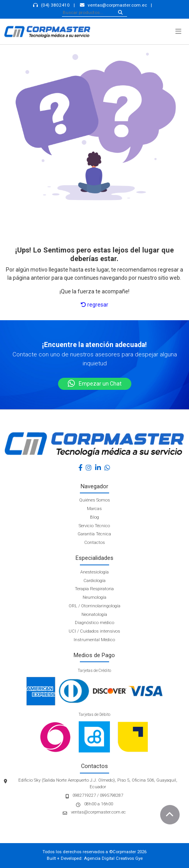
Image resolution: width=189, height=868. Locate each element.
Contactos (94, 543)
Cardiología (94, 581)
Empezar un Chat (95, 384)
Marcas (94, 509)
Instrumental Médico (94, 640)
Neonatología (94, 615)
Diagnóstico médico (94, 623)
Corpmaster (124, 852)
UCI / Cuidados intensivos (94, 631)
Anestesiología (94, 572)
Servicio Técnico (94, 526)
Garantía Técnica (94, 534)
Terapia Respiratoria (94, 589)
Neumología (94, 597)
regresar (94, 305)
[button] (178, 32)
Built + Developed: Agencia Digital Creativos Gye (95, 858)
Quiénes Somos (94, 500)
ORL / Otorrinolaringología (94, 606)
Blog (94, 517)
